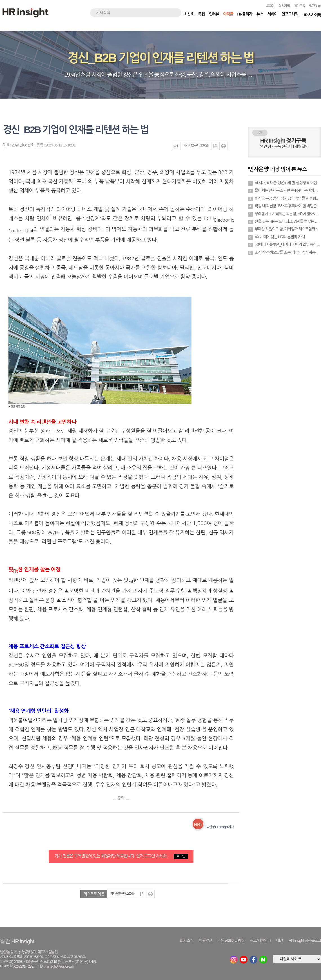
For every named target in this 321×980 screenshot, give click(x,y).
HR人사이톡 (312, 15)
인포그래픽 (290, 14)
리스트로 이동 (94, 894)
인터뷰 (214, 14)
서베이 (272, 14)
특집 (201, 14)
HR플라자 (245, 14)
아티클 (228, 14)
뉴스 (260, 14)
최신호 (189, 14)
